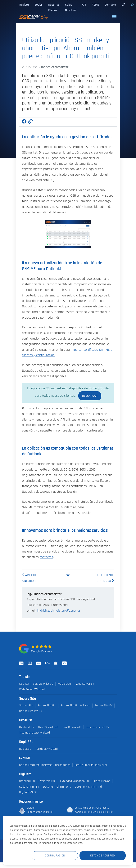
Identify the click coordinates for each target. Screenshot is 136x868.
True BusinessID (72, 727)
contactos (46, 557)
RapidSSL (25, 749)
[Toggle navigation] (114, 17)
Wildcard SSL (48, 781)
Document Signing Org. (57, 787)
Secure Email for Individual (91, 765)
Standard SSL (28, 781)
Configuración (55, 856)
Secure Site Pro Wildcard (75, 706)
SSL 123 (24, 684)
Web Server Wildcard (32, 689)
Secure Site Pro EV (31, 711)
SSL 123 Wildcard (43, 684)
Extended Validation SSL (75, 781)
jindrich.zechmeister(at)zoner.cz (59, 611)
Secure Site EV (103, 706)
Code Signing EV (29, 787)
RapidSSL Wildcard (46, 749)
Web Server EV (85, 684)
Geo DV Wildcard (48, 727)
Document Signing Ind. (89, 787)
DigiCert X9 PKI (28, 792)
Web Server (65, 684)
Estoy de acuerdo (103, 856)
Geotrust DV (27, 727)
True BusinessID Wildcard (34, 733)
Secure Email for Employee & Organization (45, 765)
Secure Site (26, 706)
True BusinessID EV (97, 727)
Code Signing (102, 781)
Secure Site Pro (47, 706)
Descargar (90, 396)
